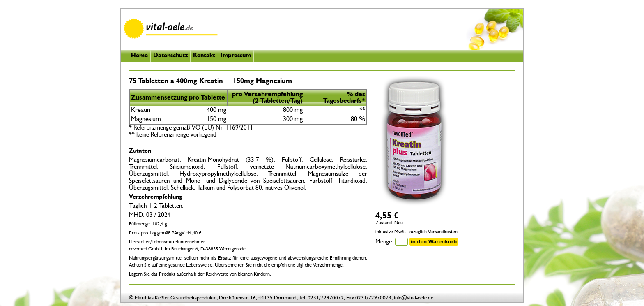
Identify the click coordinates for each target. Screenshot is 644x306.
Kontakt (204, 56)
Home (139, 56)
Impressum (236, 56)
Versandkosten (443, 232)
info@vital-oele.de (414, 298)
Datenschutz (170, 56)
